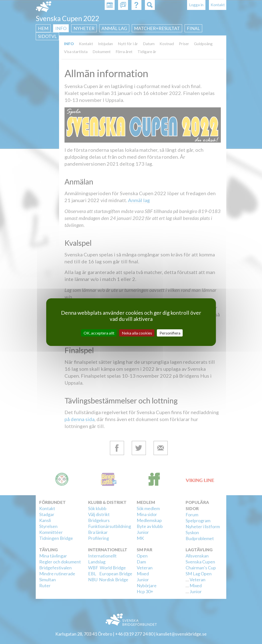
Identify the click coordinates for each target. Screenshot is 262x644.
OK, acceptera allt (99, 333)
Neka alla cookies (137, 333)
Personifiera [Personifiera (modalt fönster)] (170, 333)
